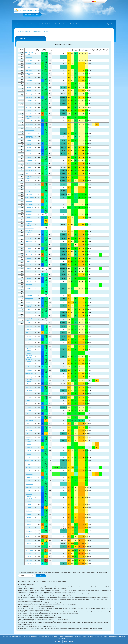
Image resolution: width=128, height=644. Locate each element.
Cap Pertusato (29, 550)
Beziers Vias (29, 487)
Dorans (29, 288)
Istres (29, 504)
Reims (29, 111)
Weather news (19, 24)
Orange (29, 434)
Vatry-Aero (29, 194)
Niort (29, 309)
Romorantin (29, 255)
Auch (29, 471)
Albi (29, 481)
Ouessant (29, 121)
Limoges (29, 339)
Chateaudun (29, 161)
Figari (29, 557)
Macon (29, 329)
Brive (29, 343)
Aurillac (29, 407)
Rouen (29, 84)
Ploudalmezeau (29, 124)
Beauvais (29, 101)
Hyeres (29, 518)
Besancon (29, 281)
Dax (29, 457)
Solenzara (29, 547)
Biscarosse (29, 387)
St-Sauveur (29, 295)
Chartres (29, 164)
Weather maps (80, 24)
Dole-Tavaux (29, 333)
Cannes (29, 524)
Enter (104, 24)
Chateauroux (29, 316)
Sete (29, 491)
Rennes (29, 151)
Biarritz (29, 454)
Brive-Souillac (29, 346)
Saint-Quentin (29, 107)
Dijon (29, 275)
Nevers (29, 268)
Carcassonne (29, 484)
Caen (29, 77)
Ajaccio (29, 543)
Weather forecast (27, 24)
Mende (29, 414)
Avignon (29, 424)
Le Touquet (29, 57)
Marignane (29, 511)
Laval (29, 154)
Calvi (29, 540)
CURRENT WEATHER (24, 39)
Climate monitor (37, 24)
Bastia (29, 563)
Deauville (29, 81)
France (46, 31)
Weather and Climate (24, 31)
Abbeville (29, 60)
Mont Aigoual (29, 420)
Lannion (29, 140)
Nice (29, 528)
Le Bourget (29, 181)
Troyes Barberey (29, 198)
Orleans (29, 258)
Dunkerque (29, 64)
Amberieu (29, 367)
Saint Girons (29, 474)
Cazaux (29, 384)
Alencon (29, 157)
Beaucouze (29, 242)
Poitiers (29, 313)
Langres (29, 278)
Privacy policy (68, 641)
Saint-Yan (29, 326)
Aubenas (29, 427)
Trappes (29, 167)
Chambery (29, 377)
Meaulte (29, 104)
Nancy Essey (29, 204)
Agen (29, 394)
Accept (58, 641)
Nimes (29, 501)
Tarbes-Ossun (29, 467)
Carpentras (29, 437)
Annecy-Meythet (29, 374)
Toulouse (29, 477)
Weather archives (54, 24)
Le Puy (29, 353)
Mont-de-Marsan (29, 461)
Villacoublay (29, 174)
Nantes (29, 235)
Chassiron (29, 302)
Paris (29, 187)
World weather (71, 24)
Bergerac (29, 397)
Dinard (29, 147)
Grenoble (29, 370)
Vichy (29, 323)
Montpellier (29, 494)
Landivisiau (29, 127)
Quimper (29, 218)
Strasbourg (29, 211)
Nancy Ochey (29, 208)
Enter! (41, 576)
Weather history (63, 24)
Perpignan (29, 531)
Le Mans (29, 245)
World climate (45, 24)
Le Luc (29, 521)
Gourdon (29, 400)
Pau (29, 464)
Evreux (29, 87)
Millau (29, 417)
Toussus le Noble (29, 171)
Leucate (29, 514)
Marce (29, 238)
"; (27, 576)
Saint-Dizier (29, 201)
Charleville (29, 114)
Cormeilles (29, 97)
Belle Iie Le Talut (29, 228)
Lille (29, 67)
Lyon (29, 364)
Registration (110, 24)
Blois (29, 252)
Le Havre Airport (29, 94)
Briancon (29, 447)
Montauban (29, 404)
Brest (29, 133)
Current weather (37, 31)
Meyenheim (29, 214)
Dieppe (29, 91)
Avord (29, 265)
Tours (29, 248)
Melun (29, 184)
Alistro (29, 553)
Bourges (29, 262)
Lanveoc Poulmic (29, 130)
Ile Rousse (29, 537)
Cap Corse (29, 560)
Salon (29, 508)
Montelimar (29, 430)
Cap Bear (29, 534)
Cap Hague (29, 70)
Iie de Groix (29, 221)
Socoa (29, 451)
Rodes (29, 410)
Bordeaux (29, 390)
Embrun (29, 444)
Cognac (29, 336)
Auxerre (29, 272)
